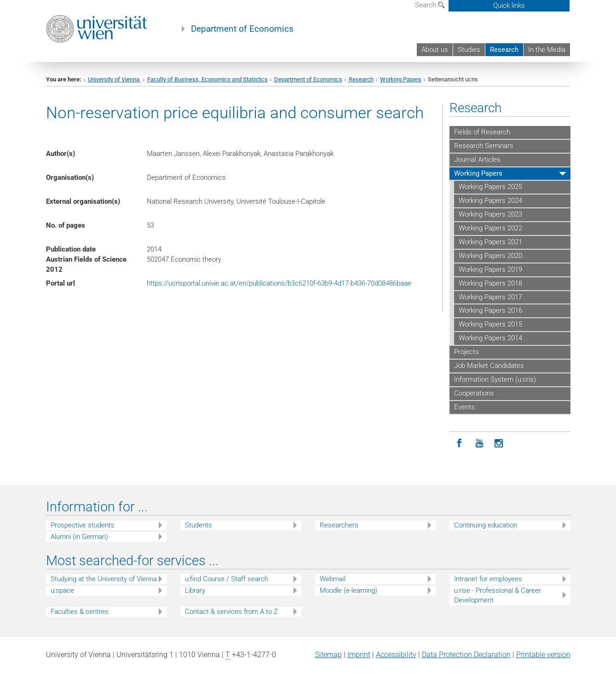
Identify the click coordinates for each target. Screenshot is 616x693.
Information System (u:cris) (495, 379)
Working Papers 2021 (490, 242)
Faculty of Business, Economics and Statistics (207, 79)
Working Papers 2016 (490, 310)
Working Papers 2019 (490, 269)
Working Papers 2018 (490, 283)
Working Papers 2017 (490, 297)
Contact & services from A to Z (231, 612)
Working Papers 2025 (490, 187)
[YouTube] (479, 444)
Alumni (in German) (79, 537)
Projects (466, 352)
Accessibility (396, 655)
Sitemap (328, 655)
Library (195, 590)
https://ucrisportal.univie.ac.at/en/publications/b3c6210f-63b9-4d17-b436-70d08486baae (279, 283)
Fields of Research (482, 132)
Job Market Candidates (489, 366)
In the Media (547, 50)
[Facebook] (459, 444)
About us (435, 50)
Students (199, 525)
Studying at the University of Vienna (104, 579)
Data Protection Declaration (466, 655)
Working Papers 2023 (490, 214)
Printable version (543, 655)
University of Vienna (114, 79)
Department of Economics (242, 29)
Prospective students (83, 525)
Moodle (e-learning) (348, 590)
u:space (62, 590)
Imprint (359, 655)
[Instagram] (499, 444)
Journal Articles (477, 160)
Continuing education (486, 525)
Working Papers (401, 79)
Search (430, 5)
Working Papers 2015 (490, 324)
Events (464, 407)
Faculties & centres (80, 612)
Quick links (509, 6)
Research (504, 50)
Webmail (333, 579)
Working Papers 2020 (490, 256)
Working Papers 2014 (490, 338)
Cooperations (474, 393)
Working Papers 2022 (490, 228)
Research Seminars (484, 146)
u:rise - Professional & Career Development (498, 595)
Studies (469, 50)
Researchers (339, 525)
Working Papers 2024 (490, 200)
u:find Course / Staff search (227, 579)
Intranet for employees (488, 579)
